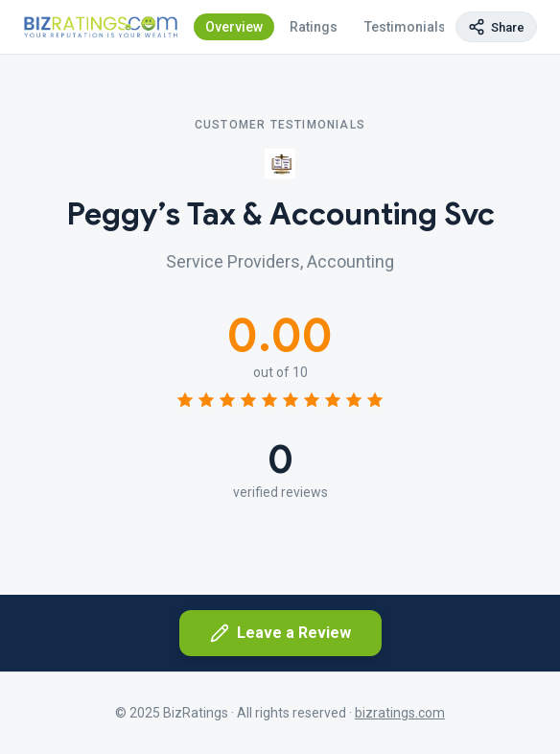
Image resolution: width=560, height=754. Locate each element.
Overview (234, 27)
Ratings (314, 27)
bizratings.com (400, 713)
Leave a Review (280, 633)
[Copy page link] (496, 27)
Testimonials (405, 27)
